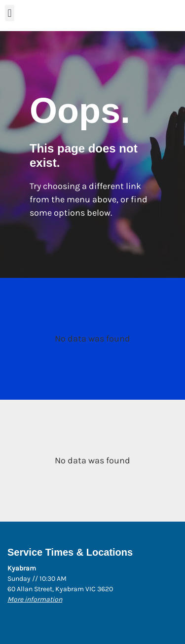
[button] (10, 13)
